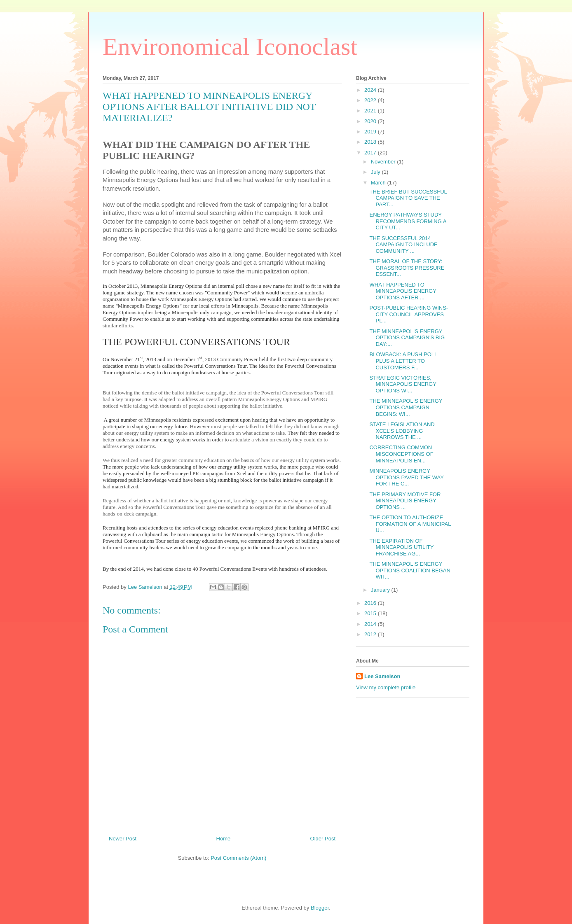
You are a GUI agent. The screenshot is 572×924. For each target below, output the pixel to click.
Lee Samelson (382, 676)
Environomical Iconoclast (230, 47)
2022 (371, 100)
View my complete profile (386, 687)
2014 (371, 624)
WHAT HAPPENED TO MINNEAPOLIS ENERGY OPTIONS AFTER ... (403, 291)
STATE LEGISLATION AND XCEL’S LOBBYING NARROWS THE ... (402, 431)
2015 (371, 613)
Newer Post (123, 839)
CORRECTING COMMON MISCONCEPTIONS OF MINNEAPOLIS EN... (401, 454)
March (379, 183)
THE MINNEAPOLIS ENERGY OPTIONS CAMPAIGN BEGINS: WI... (406, 407)
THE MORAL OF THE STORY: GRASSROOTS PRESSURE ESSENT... (407, 268)
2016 (371, 603)
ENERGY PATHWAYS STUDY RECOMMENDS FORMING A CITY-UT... (408, 221)
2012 (371, 634)
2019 (371, 132)
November (384, 162)
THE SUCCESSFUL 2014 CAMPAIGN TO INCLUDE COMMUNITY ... (403, 245)
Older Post (323, 839)
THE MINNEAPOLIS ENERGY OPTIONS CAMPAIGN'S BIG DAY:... (407, 338)
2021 (371, 111)
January (381, 590)
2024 (371, 90)
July (376, 172)
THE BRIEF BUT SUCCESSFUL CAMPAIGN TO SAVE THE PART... (408, 198)
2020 (371, 121)
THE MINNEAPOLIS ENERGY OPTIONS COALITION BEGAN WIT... (410, 570)
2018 (371, 142)
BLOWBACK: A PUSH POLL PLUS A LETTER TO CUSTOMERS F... (403, 361)
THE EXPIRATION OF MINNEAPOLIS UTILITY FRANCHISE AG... (401, 547)
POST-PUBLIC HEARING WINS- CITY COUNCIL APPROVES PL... (409, 314)
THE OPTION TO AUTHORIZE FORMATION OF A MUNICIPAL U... (410, 524)
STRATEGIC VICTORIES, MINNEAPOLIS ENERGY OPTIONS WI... (403, 384)
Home (224, 839)
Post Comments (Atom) (238, 858)
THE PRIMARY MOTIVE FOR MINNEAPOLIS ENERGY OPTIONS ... (405, 501)
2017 (371, 153)
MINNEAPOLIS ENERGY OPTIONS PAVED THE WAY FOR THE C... (406, 477)
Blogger (320, 908)
